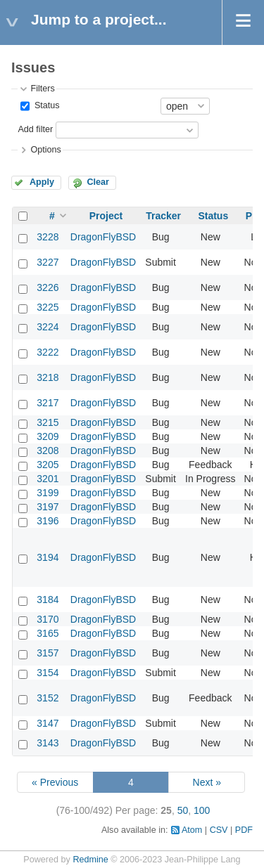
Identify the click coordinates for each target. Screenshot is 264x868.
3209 (48, 436)
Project (106, 216)
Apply (42, 182)
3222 (48, 352)
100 (202, 810)
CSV (219, 830)
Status (45, 105)
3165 (48, 633)
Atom (192, 830)
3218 (48, 377)
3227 (48, 262)
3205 (48, 465)
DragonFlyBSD (103, 237)
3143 (48, 743)
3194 (48, 557)
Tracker (163, 216)
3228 (48, 237)
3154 (48, 673)
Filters (42, 89)
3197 (48, 507)
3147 (48, 723)
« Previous (55, 782)
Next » (207, 782)
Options (45, 150)
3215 (48, 422)
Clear (98, 182)
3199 (48, 493)
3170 (48, 619)
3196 (48, 521)
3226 (48, 287)
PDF (244, 830)
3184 (48, 600)
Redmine (90, 860)
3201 (48, 479)
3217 (48, 403)
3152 (48, 698)
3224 (48, 327)
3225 (48, 307)
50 (183, 810)
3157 (48, 653)
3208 (48, 451)
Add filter (35, 129)
